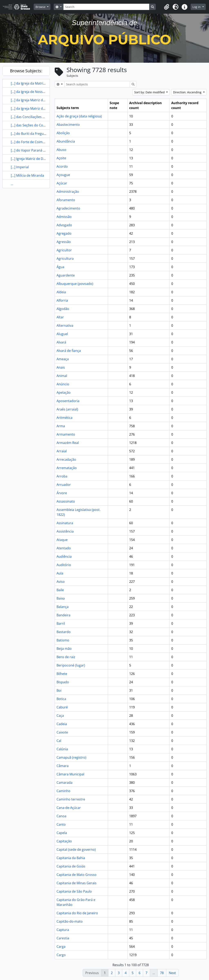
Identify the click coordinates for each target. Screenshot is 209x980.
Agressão (64, 242)
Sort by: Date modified (150, 92)
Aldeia (61, 292)
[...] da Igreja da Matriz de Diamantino (40, 83)
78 (162, 973)
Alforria (62, 300)
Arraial (62, 451)
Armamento (66, 434)
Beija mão (64, 649)
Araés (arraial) (67, 409)
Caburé (62, 707)
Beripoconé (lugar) (71, 665)
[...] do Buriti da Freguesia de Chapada (40, 134)
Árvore (62, 493)
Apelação (64, 392)
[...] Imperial (20, 167)
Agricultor (64, 250)
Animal (62, 376)
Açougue (63, 175)
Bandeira (63, 615)
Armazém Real (68, 443)
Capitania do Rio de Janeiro (77, 913)
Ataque (62, 540)
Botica (61, 699)
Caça (60, 716)
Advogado (64, 225)
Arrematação (67, 468)
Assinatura (65, 523)
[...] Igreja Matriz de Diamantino (35, 159)
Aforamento (66, 200)
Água (60, 267)
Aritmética (64, 418)
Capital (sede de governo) (76, 850)
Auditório (64, 565)
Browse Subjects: (26, 71)
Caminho (63, 791)
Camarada (64, 783)
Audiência (64, 556)
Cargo (61, 955)
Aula (60, 573)
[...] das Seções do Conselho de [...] (37, 125)
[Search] (106, 7)
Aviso (61, 582)
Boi (59, 690)
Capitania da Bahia (71, 858)
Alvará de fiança (69, 351)
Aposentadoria (68, 401)
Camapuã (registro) (71, 757)
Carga (61, 947)
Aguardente (66, 275)
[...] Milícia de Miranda (27, 175)
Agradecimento (68, 208)
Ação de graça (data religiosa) (79, 116)
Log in (197, 7)
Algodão (63, 309)
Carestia (63, 938)
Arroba (62, 476)
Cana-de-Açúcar (69, 808)
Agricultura (65, 259)
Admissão (64, 217)
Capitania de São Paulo (74, 891)
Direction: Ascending (188, 92)
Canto (61, 824)
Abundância (66, 141)
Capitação (64, 841)
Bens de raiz (66, 657)
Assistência (65, 531)
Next (172, 973)
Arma (61, 426)
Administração (68, 192)
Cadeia (62, 724)
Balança (63, 607)
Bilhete (62, 674)
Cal (59, 741)
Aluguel (62, 334)
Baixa (61, 598)
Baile (60, 590)
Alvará (61, 342)
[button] (167, 7)
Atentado (64, 548)
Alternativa (65, 326)
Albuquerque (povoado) (75, 284)
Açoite (61, 158)
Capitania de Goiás (71, 866)
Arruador (64, 485)
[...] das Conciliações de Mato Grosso (39, 117)
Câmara (63, 766)
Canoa (61, 816)
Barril (61, 623)
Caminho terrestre (71, 799)
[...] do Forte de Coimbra (29, 142)
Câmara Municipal (70, 774)
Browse (41, 7)
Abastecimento (68, 125)
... (12, 184)
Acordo (62, 166)
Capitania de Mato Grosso (77, 875)
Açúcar (62, 183)
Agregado (64, 233)
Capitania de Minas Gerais (77, 883)
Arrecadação (66, 459)
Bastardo (64, 632)
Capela (62, 833)
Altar (60, 317)
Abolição (63, 133)
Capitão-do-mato (70, 921)
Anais (61, 367)
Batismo (63, 640)
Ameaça (63, 359)
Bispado (63, 682)
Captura (63, 930)
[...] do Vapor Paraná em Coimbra (36, 150)
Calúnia (62, 749)
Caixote (62, 732)
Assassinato (66, 501)
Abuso (61, 150)
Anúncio (63, 384)
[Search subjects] (97, 84)
